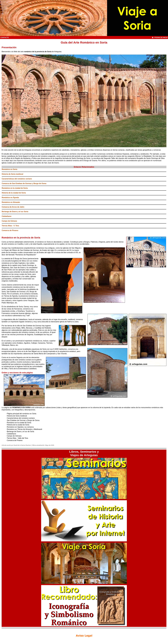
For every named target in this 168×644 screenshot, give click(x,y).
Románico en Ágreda (10, 198)
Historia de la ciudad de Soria (14, 193)
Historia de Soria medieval (12, 174)
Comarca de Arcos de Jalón (13, 207)
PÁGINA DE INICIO (160, 37)
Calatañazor (7, 216)
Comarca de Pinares (10, 230)
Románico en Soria (9, 169)
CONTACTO (5, 37)
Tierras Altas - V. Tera (10, 226)
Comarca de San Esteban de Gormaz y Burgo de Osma (24, 183)
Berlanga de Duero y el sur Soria (15, 212)
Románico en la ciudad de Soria (15, 188)
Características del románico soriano (17, 179)
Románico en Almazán (11, 202)
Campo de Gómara (9, 221)
